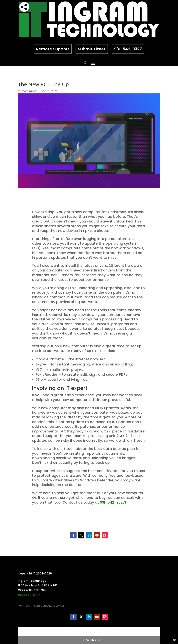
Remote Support (53, 49)
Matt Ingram (30, 91)
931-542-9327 (128, 49)
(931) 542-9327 (29, 595)
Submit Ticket (92, 49)
